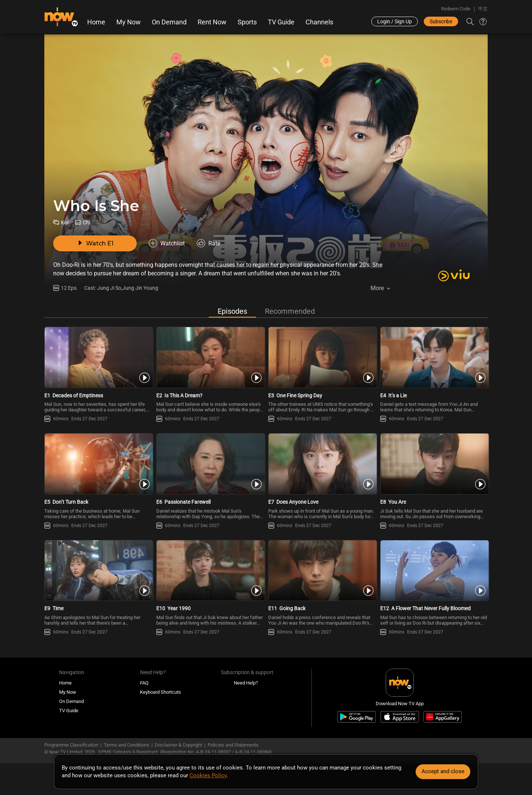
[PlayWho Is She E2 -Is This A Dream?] (210, 357)
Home (96, 22)
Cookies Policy (208, 775)
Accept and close (443, 771)
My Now (129, 22)
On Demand (169, 22)
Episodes (232, 311)
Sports (247, 22)
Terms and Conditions (127, 745)
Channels (319, 22)
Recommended (290, 311)
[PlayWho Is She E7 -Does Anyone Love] (322, 464)
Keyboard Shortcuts (161, 692)
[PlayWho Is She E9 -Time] (98, 571)
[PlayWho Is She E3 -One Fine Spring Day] (322, 357)
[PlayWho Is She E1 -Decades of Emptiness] (98, 357)
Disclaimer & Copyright (178, 745)
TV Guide (281, 22)
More (377, 288)
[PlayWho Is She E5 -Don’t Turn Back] (98, 464)
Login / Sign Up (395, 21)
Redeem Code (456, 9)
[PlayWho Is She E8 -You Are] (434, 464)
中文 (483, 9)
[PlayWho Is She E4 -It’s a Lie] (434, 357)
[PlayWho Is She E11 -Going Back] (322, 571)
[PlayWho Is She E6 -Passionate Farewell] (210, 464)
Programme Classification (71, 745)
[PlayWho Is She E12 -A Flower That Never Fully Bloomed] (434, 571)
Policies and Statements (233, 745)
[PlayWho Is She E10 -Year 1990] (210, 571)
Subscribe (441, 21)
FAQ (144, 683)
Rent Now (212, 22)
